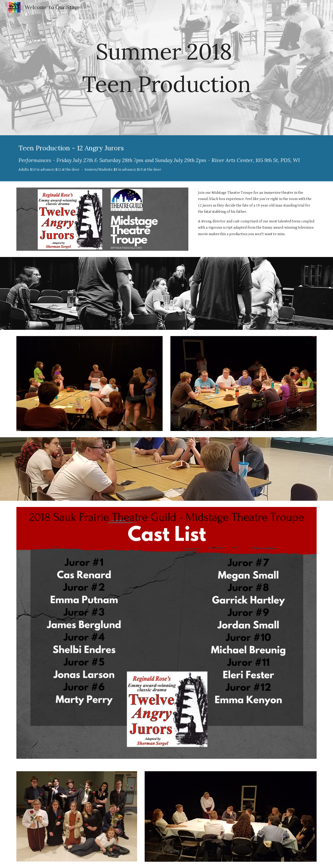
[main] (166, 68)
